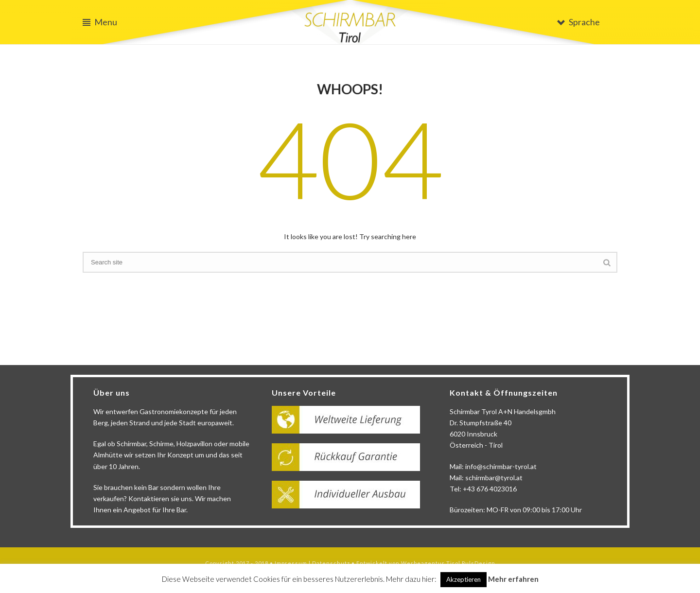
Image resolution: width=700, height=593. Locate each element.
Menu (100, 22)
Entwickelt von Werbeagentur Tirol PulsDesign (426, 563)
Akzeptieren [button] (464, 579)
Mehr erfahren (513, 579)
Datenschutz (331, 563)
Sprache (578, 22)
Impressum (291, 563)
